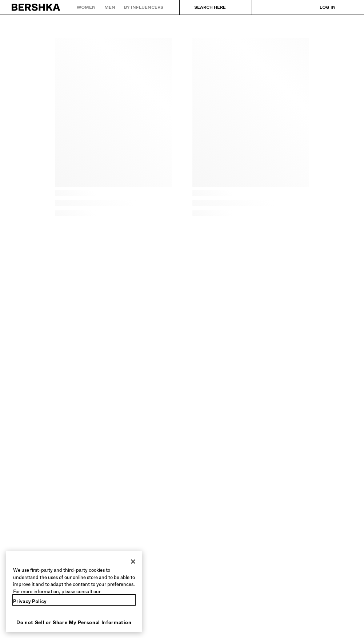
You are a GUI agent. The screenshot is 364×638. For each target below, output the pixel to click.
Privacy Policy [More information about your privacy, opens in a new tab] (30, 601)
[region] (74, 591)
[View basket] (347, 7)
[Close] (133, 562)
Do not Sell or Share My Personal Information (74, 623)
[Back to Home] (36, 7)
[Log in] (320, 7)
